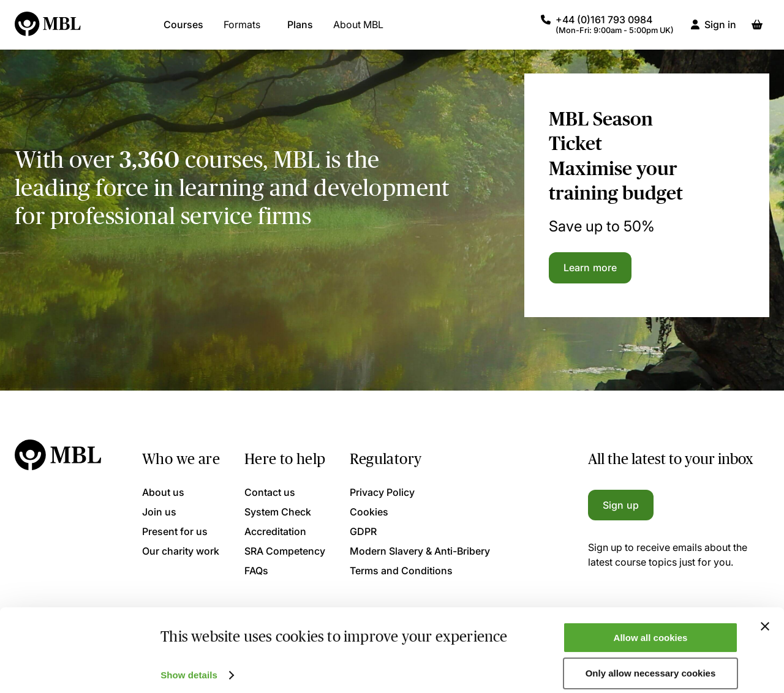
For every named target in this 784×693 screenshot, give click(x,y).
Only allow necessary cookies (651, 663)
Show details (189, 664)
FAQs (256, 571)
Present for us (175, 531)
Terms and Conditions (401, 571)
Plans (300, 31)
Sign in (720, 31)
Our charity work (181, 551)
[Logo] (48, 31)
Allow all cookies (651, 627)
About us (163, 492)
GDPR (363, 531)
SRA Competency (285, 551)
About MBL (358, 31)
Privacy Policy (382, 492)
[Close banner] (765, 615)
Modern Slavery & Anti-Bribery (420, 551)
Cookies (369, 512)
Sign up (621, 505)
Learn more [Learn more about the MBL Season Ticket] (590, 268)
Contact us (270, 492)
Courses (183, 31)
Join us (159, 512)
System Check (278, 512)
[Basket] (757, 31)
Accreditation (275, 531)
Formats (242, 31)
